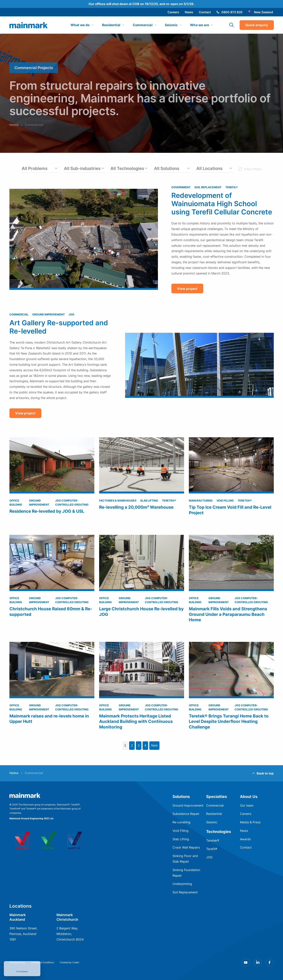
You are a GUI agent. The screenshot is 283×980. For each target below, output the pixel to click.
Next (154, 745)
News (189, 12)
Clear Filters (253, 169)
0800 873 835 (229, 12)
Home (14, 773)
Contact (205, 12)
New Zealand (261, 12)
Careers (173, 12)
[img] (29, 25)
